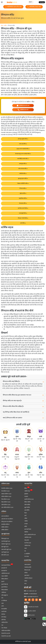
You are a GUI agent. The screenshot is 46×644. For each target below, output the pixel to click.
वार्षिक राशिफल (5, 530)
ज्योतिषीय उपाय (28, 537)
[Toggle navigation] (2, 2)
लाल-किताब (4, 628)
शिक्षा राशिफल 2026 (6, 502)
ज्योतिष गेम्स (27, 491)
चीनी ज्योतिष (27, 505)
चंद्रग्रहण (26, 497)
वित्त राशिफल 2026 (6, 499)
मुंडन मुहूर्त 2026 (5, 547)
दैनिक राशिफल (5, 579)
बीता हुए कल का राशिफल (7, 522)
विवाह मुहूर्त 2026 (5, 539)
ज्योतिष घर (4, 593)
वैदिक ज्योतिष (27, 502)
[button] (31, 2)
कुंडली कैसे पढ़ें (5, 584)
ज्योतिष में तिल (5, 622)
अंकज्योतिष (27, 510)
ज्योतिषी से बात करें (34, 7)
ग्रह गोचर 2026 (28, 543)
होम (2, 26)
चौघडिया (26, 532)
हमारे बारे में (27, 576)
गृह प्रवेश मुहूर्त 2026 (6, 541)
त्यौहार (26, 518)
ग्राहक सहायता (27, 565)
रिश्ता (26, 513)
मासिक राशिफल (5, 527)
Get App (42, 2)
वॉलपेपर (3, 614)
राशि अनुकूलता (5, 595)
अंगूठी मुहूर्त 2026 (5, 552)
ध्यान (2, 603)
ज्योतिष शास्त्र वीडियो (6, 631)
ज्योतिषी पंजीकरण (28, 578)
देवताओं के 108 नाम (6, 633)
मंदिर (5, 26)
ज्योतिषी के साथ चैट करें (13, 7)
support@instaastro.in (33, 597)
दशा (2, 625)
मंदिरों (26, 527)
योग (2, 598)
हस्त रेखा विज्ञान (28, 529)
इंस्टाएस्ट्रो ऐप (4, 571)
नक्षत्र (26, 548)
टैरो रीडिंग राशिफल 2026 (7, 488)
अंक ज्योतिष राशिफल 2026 (7, 507)
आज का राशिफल (5, 516)
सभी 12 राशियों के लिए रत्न (30, 535)
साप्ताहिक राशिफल (5, 524)
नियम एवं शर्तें (27, 570)
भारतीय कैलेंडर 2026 (29, 499)
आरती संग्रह (4, 612)
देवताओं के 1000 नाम (6, 636)
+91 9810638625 (30, 594)
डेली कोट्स (4, 617)
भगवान (26, 524)
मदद (25, 584)
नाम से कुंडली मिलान (6, 565)
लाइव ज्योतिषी (4, 576)
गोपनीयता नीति (28, 567)
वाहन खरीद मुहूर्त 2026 (6, 549)
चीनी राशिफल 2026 (6, 505)
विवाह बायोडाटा (5, 590)
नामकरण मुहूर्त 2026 (6, 544)
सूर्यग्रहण (26, 494)
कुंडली (3, 582)
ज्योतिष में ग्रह (27, 546)
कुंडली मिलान (4, 587)
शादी (25, 516)
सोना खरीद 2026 (5, 555)
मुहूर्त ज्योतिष (27, 507)
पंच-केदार (27, 557)
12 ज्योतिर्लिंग (27, 554)
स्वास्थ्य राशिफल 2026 (6, 494)
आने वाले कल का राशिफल (7, 519)
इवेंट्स (26, 581)
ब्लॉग (3, 606)
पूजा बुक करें (4, 568)
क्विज (26, 488)
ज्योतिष (26, 521)
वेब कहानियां (4, 609)
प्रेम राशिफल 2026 (5, 491)
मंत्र (25, 551)
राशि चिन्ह (4, 620)
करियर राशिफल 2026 (6, 497)
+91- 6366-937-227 (32, 591)
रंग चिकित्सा (4, 601)
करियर (26, 573)
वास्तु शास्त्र (27, 540)
